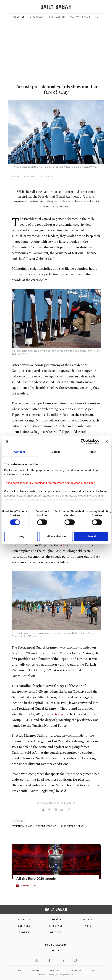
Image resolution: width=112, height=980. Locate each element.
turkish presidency (46, 826)
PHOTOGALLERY (30, 886)
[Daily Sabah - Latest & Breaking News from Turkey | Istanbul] (56, 7)
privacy (36, 971)
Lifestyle (56, 926)
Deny (21, 536)
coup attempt (54, 714)
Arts (88, 926)
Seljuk (64, 545)
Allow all (91, 536)
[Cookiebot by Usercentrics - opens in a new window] (83, 442)
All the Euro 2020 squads (36, 879)
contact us (75, 971)
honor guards (67, 826)
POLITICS (24, 920)
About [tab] (92, 452)
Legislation (57, 17)
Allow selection (56, 536)
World (88, 920)
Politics (19, 17)
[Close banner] (107, 442)
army (81, 826)
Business (24, 926)
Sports (24, 932)
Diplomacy (37, 17)
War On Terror (80, 17)
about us (54, 971)
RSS (93, 971)
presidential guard (22, 826)
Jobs (19, 971)
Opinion (56, 932)
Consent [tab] (20, 452)
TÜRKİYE (56, 920)
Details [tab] (56, 452)
